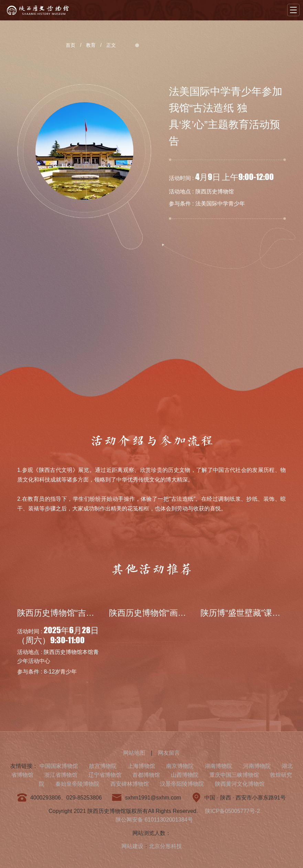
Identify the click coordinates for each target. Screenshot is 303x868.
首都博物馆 (146, 775)
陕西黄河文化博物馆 (240, 784)
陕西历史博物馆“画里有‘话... (160, 613)
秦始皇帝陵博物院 (77, 784)
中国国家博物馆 (59, 766)
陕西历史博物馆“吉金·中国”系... (74, 613)
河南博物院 (257, 766)
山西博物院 (185, 775)
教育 (91, 45)
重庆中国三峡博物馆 (234, 775)
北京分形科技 (165, 846)
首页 (71, 45)
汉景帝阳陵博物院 (182, 784)
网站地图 (134, 753)
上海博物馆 (141, 766)
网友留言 (169, 753)
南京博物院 (180, 766)
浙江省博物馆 (61, 775)
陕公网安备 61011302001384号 (154, 820)
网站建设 (132, 846)
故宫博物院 (103, 766)
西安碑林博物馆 (130, 784)
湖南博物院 (218, 766)
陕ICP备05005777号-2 (232, 811)
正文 (111, 45)
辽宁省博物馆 (105, 775)
